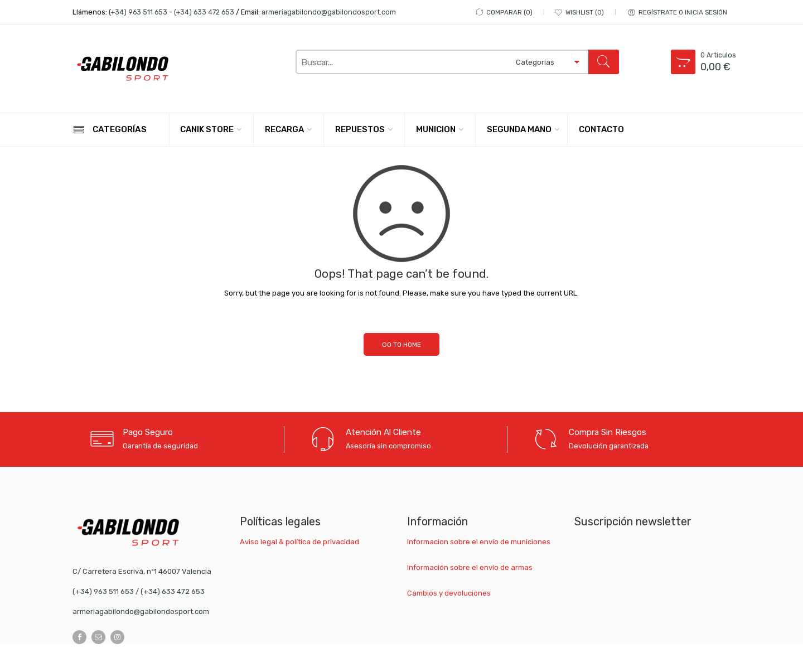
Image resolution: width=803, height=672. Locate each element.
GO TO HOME (401, 345)
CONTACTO (601, 129)
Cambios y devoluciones (449, 593)
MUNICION (436, 129)
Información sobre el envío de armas (470, 567)
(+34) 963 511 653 (138, 12)
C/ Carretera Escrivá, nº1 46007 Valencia (142, 571)
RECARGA (284, 129)
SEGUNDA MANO (519, 129)
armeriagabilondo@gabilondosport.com (329, 12)
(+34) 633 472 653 (204, 12)
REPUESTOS (360, 129)
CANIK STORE (207, 129)
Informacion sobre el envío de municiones (479, 542)
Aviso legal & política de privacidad (299, 542)
